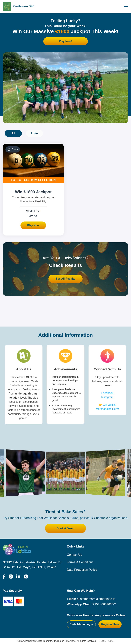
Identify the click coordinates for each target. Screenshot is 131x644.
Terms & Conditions (80, 562)
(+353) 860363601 (104, 604)
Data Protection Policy (82, 570)
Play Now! (65, 41)
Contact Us (74, 555)
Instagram (107, 397)
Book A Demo (65, 528)
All (13, 133)
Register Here (110, 624)
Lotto (34, 133)
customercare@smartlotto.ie (96, 599)
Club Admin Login (81, 624)
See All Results (65, 279)
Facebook (107, 393)
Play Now (33, 225)
